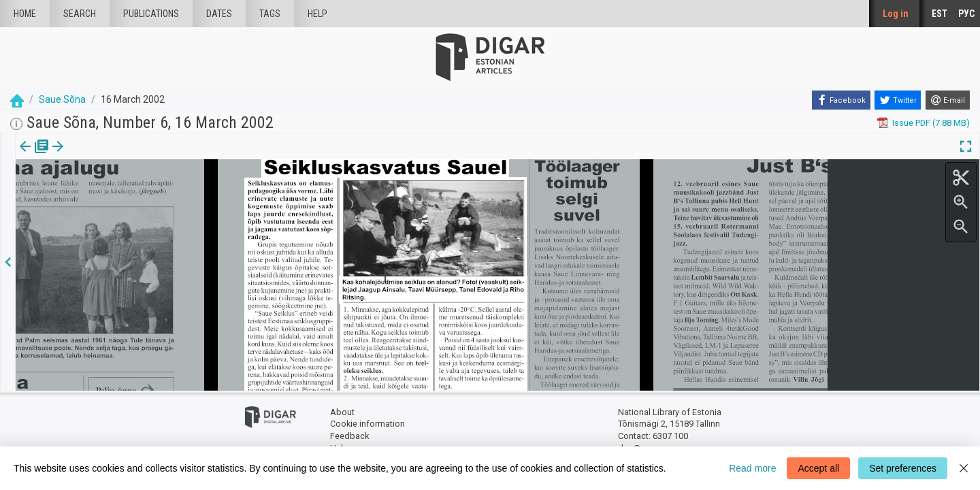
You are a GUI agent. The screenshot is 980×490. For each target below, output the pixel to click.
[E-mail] (948, 100)
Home (25, 14)
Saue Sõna (62, 99)
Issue (24, 156)
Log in (896, 14)
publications (151, 14)
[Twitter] (898, 100)
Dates (219, 14)
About (342, 412)
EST (940, 14)
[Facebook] (841, 100)
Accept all (818, 468)
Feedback (349, 436)
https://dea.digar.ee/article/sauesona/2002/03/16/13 (120, 193)
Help (317, 14)
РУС (966, 14)
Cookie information (367, 424)
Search (80, 14)
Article (72, 156)
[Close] (964, 468)
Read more (752, 468)
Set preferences (903, 468)
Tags (270, 14)
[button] (91, 156)
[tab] (24, 156)
